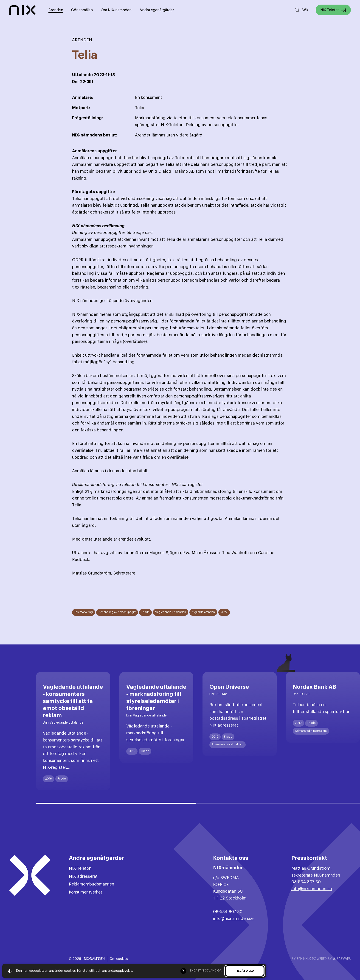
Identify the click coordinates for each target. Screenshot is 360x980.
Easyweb (342, 959)
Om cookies (119, 959)
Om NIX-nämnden (116, 10)
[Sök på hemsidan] (301, 10)
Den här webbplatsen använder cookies (46, 971)
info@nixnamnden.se (233, 919)
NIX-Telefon (333, 10)
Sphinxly (303, 959)
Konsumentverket (86, 892)
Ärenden (56, 10)
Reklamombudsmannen (91, 884)
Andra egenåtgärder (157, 10)
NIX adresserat (83, 876)
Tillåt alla (245, 971)
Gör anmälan (82, 10)
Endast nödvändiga (206, 970)
